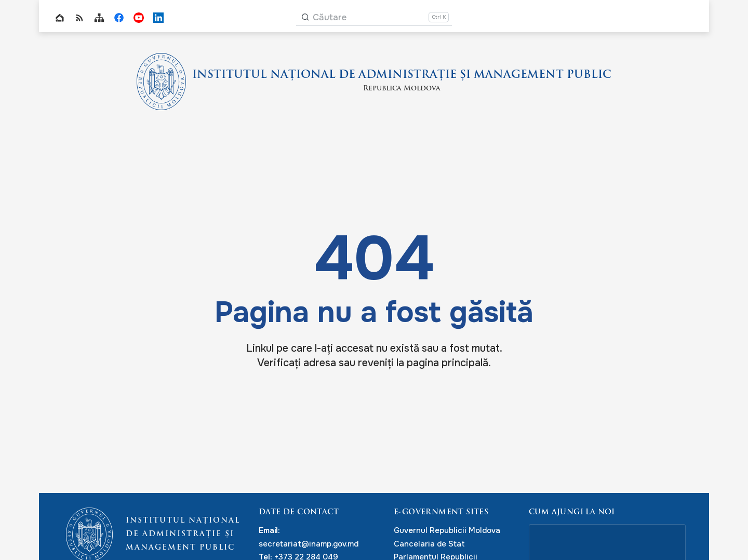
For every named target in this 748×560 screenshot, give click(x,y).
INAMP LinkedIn (158, 18)
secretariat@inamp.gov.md (309, 544)
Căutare (330, 17)
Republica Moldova (402, 89)
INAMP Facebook (119, 18)
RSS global (79, 18)
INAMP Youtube (139, 18)
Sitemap (99, 18)
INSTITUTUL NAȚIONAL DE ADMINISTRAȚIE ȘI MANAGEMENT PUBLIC (402, 74)
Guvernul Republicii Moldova (447, 530)
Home (60, 18)
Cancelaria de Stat (429, 544)
